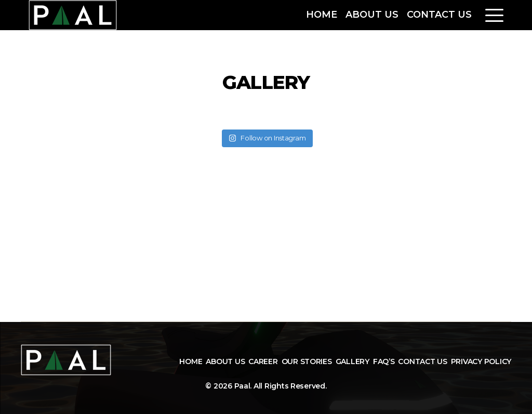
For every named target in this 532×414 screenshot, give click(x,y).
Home (322, 15)
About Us (372, 15)
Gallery (353, 361)
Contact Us (439, 15)
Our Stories (307, 361)
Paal (242, 386)
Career (263, 361)
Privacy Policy (481, 361)
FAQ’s (384, 361)
